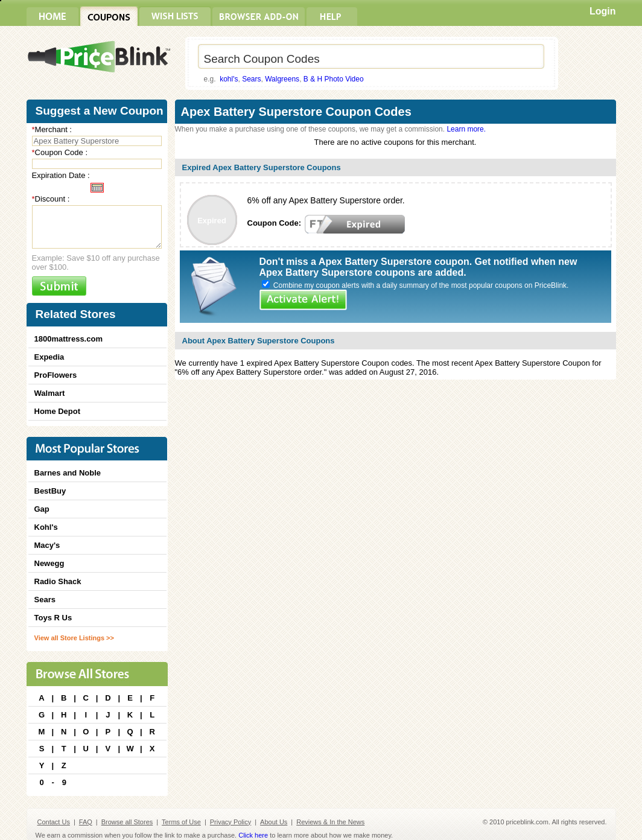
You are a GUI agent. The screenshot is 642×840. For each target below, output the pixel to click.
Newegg (49, 563)
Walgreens (282, 79)
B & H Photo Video (334, 79)
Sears (251, 79)
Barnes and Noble (68, 473)
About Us (274, 822)
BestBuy (50, 491)
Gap (42, 509)
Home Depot (58, 411)
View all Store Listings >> (74, 638)
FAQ (86, 822)
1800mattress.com (68, 339)
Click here (253, 835)
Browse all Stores (127, 822)
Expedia (49, 357)
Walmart (50, 393)
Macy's (47, 545)
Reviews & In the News (330, 822)
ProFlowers (56, 375)
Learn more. (466, 129)
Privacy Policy (230, 822)
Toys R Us (53, 618)
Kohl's (46, 527)
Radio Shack (58, 581)
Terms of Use (181, 822)
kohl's (229, 79)
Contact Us (54, 822)
